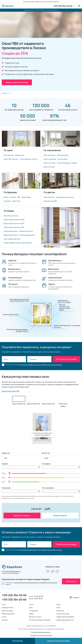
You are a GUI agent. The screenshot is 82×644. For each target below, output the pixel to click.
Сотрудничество (7, 608)
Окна (31, 608)
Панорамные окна (11, 231)
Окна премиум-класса (29, 159)
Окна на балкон (49, 155)
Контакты (5, 620)
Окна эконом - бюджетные (14, 155)
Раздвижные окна (26, 231)
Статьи (4, 617)
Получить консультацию (66, 359)
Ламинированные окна (65, 197)
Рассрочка (60, 611)
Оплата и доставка (63, 614)
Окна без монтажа (11, 216)
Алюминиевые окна (27, 235)
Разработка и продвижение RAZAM (41, 635)
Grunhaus (7, 201)
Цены (58, 608)
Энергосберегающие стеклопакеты (18, 243)
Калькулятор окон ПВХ (10, 391)
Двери (31, 614)
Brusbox (13, 197)
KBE (19, 197)
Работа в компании (8, 614)
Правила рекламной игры (65, 620)
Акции (58, 605)
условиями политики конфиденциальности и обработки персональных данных (31, 583)
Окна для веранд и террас (67, 163)
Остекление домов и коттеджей (40, 620)
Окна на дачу (63, 159)
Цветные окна (49, 197)
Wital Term (16, 201)
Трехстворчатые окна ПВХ (14, 227)
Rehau (6, 197)
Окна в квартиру (50, 159)
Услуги (31, 605)
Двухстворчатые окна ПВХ (14, 223)
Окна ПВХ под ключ (11, 159)
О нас (4, 605)
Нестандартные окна (12, 239)
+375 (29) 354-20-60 (63, 6)
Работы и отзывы (7, 611)
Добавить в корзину (22, 516)
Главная (4, 93)
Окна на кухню (49, 167)
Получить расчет (60, 516)
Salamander (26, 197)
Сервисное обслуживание (65, 617)
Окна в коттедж (49, 163)
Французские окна (11, 235)
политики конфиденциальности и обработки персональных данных (41, 365)
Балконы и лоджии (35, 617)
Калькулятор (17, 641)
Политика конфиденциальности (41, 632)
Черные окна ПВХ (50, 201)
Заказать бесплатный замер (58, 641)
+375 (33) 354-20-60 (14, 600)
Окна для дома (63, 155)
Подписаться (71, 581)
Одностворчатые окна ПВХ (14, 220)
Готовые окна (34, 611)
